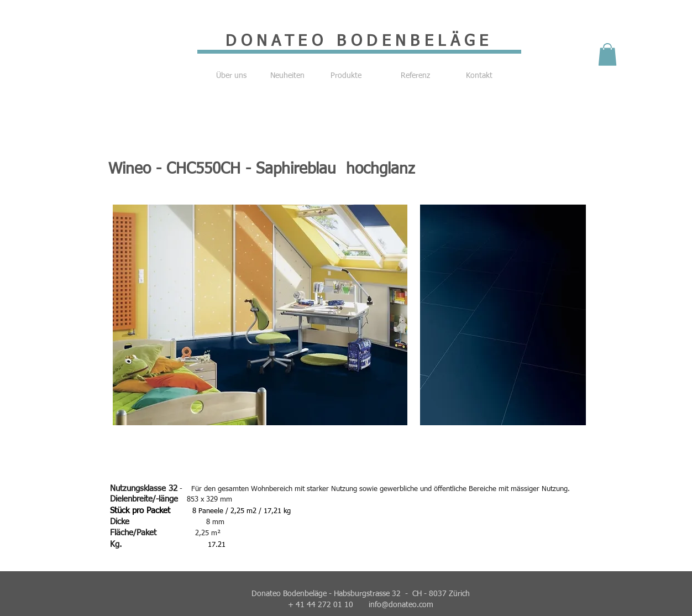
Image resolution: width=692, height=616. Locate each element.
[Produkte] (346, 76)
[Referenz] (415, 76)
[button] (607, 54)
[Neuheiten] (287, 76)
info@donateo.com (401, 605)
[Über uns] (231, 76)
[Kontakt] (479, 76)
